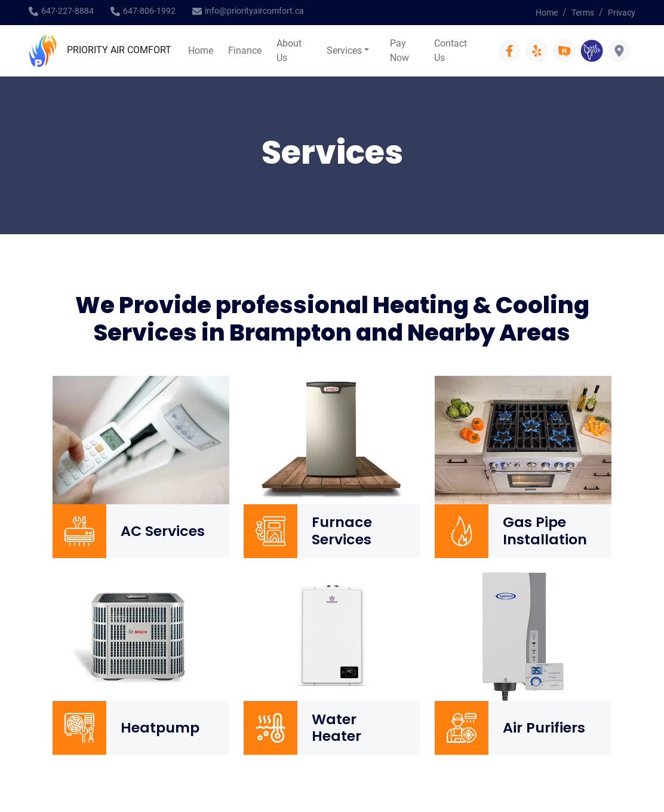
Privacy (622, 13)
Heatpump (160, 728)
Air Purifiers (544, 728)
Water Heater (336, 728)
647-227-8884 (67, 11)
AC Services (163, 531)
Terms (583, 13)
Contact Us (451, 50)
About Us (289, 50)
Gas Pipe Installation (545, 531)
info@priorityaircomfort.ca (254, 11)
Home (547, 13)
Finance (245, 50)
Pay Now (399, 50)
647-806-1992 (149, 11)
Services (344, 50)
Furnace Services (342, 531)
